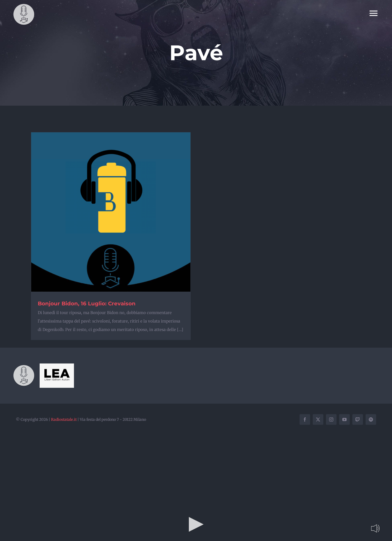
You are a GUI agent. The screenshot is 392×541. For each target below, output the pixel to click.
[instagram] (331, 419)
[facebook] (305, 419)
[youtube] (344, 419)
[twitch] (358, 419)
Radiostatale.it (64, 419)
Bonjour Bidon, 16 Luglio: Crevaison (87, 304)
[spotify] (371, 419)
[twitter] (318, 419)
